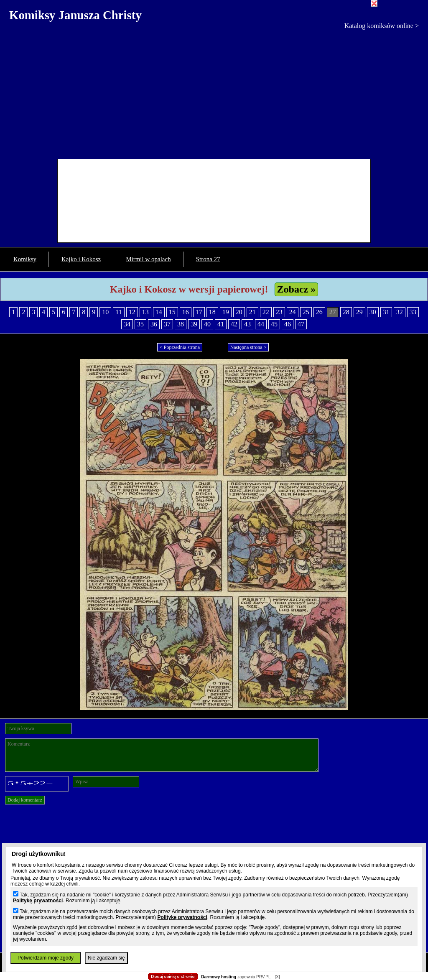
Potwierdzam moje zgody (46, 958)
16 (186, 312)
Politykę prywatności (38, 901)
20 (239, 312)
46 (288, 324)
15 (172, 312)
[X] (277, 977)
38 (181, 324)
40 (207, 324)
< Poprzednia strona (180, 347)
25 (306, 312)
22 (266, 312)
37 (167, 324)
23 (279, 312)
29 (359, 312)
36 (154, 324)
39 (194, 324)
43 (247, 324)
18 (212, 312)
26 (319, 312)
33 (413, 312)
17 (199, 312)
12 (132, 312)
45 (274, 324)
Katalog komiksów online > (382, 26)
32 (400, 312)
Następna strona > (248, 347)
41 (221, 324)
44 (261, 324)
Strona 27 (208, 259)
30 (373, 312)
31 (386, 312)
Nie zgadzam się (106, 958)
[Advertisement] (214, 92)
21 (252, 312)
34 (127, 324)
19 (226, 312)
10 (105, 312)
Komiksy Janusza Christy (75, 15)
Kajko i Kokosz (81, 259)
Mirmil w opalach (148, 259)
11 (118, 312)
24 (293, 312)
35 (140, 324)
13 (145, 312)
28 (346, 312)
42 (234, 324)
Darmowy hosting (219, 977)
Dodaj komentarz (25, 800)
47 (301, 324)
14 (159, 312)
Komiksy (25, 259)
